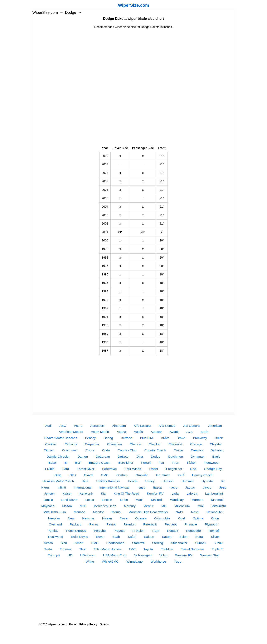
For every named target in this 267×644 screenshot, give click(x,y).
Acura (78, 426)
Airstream (119, 426)
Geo (193, 469)
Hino (85, 481)
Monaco (79, 512)
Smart (79, 543)
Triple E (217, 549)
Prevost (119, 531)
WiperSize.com (133, 5)
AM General (192, 426)
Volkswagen (143, 555)
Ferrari (146, 463)
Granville (142, 475)
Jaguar (190, 487)
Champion (115, 444)
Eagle (216, 456)
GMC (105, 475)
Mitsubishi (219, 506)
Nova (123, 518)
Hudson (168, 481)
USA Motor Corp (115, 555)
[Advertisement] (133, 58)
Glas (73, 475)
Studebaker (179, 543)
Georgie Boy (213, 469)
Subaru (200, 543)
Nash (195, 512)
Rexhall (214, 531)
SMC (95, 543)
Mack (139, 500)
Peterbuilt (150, 524)
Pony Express (76, 531)
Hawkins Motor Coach (58, 481)
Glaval (89, 475)
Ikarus (45, 487)
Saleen (149, 537)
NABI (179, 512)
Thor (83, 549)
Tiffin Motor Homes (107, 549)
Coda (106, 450)
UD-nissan (88, 555)
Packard (76, 524)
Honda (133, 481)
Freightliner (174, 469)
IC (223, 481)
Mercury (130, 506)
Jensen (49, 493)
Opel (182, 518)
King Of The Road (126, 493)
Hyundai (208, 481)
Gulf (181, 475)
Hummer (188, 481)
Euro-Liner (126, 463)
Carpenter (92, 444)
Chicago (196, 444)
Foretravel (109, 469)
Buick (219, 438)
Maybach (48, 506)
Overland (55, 524)
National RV (215, 512)
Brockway (200, 438)
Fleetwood (211, 463)
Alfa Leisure (142, 426)
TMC (132, 549)
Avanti (174, 432)
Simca (48, 543)
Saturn (167, 537)
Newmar (88, 518)
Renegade (193, 531)
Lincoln (107, 500)
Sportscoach (115, 543)
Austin (138, 432)
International (83, 487)
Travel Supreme (192, 549)
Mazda (67, 506)
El (66, 463)
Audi (48, 426)
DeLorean (103, 456)
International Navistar (114, 487)
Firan (176, 463)
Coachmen (70, 450)
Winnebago (135, 561)
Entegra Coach (100, 463)
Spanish (105, 624)
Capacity (71, 444)
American (215, 426)
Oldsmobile (162, 518)
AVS (190, 432)
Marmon (197, 500)
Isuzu (142, 487)
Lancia (48, 500)
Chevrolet (175, 444)
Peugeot (171, 524)
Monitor (98, 512)
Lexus (90, 500)
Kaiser (67, 493)
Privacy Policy (88, 624)
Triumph (54, 555)
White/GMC (110, 561)
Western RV (184, 555)
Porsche (100, 531)
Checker (155, 444)
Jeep (223, 487)
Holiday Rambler (108, 481)
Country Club (127, 450)
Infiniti (62, 487)
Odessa (141, 518)
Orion (215, 518)
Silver (215, 537)
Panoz (94, 524)
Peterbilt (130, 524)
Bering (108, 438)
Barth (204, 432)
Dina (140, 456)
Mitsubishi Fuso (55, 512)
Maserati (217, 500)
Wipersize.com (57, 624)
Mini (201, 506)
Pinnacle (191, 524)
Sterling (157, 543)
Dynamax (198, 456)
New (71, 518)
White (90, 561)
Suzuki (218, 543)
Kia (103, 493)
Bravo (181, 438)
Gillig (58, 475)
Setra (199, 537)
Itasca (157, 487)
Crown (178, 450)
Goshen (122, 475)
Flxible (50, 469)
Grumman (163, 475)
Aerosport (97, 426)
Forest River (86, 469)
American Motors (71, 432)
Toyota (148, 549)
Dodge (71, 13)
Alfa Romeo (167, 426)
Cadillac (51, 444)
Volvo (163, 555)
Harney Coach (202, 475)
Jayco (207, 487)
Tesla (48, 549)
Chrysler (216, 444)
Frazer (154, 469)
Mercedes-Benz (105, 506)
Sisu (64, 543)
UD (70, 555)
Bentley (90, 438)
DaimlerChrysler (58, 456)
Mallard (156, 500)
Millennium (182, 506)
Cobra (90, 450)
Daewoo (197, 450)
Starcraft (138, 543)
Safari (132, 537)
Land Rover (69, 500)
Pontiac (53, 531)
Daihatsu (217, 450)
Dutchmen (175, 456)
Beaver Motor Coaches (61, 438)
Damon (83, 456)
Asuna (121, 432)
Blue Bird (146, 438)
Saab (116, 537)
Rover (100, 537)
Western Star (210, 555)
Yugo (178, 561)
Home (73, 624)
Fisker (191, 463)
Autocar (156, 432)
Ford (66, 469)
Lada (175, 493)
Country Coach (155, 450)
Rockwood (55, 537)
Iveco (173, 487)
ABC (63, 426)
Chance (135, 444)
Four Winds (133, 469)
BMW (165, 438)
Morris (116, 512)
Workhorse (158, 561)
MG (164, 506)
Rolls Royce (79, 537)
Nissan (107, 518)
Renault (173, 531)
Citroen (49, 450)
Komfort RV (155, 493)
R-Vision (139, 531)
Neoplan (54, 518)
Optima (198, 518)
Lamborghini (214, 493)
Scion (183, 537)
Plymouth (212, 524)
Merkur (149, 506)
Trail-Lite (167, 549)
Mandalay (177, 500)
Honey (150, 481)
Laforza (192, 493)
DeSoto (123, 456)
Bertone (126, 438)
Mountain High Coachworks (148, 512)
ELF (78, 463)
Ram (156, 531)
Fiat (161, 463)
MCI (83, 506)
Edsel (53, 463)
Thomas (65, 549)
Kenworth (86, 493)
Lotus (124, 500)
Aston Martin (100, 432)
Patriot (111, 524)
